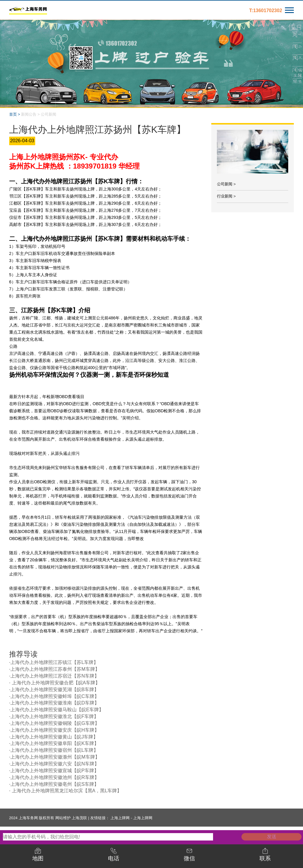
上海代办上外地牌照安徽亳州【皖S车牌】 (55, 784)
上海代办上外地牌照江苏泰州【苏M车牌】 (55, 669)
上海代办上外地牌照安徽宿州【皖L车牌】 (54, 750)
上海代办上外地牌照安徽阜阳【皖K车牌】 (55, 743)
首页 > (15, 114)
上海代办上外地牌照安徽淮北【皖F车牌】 (54, 716)
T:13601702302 (266, 10)
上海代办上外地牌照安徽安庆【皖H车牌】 (55, 730)
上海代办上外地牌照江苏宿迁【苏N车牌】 (55, 676)
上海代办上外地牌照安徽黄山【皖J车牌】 (54, 737)
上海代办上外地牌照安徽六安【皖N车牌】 (55, 764)
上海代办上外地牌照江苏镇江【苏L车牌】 (54, 662)
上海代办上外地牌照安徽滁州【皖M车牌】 (55, 757)
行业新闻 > (226, 196)
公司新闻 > (226, 184)
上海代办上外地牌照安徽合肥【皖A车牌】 (55, 683)
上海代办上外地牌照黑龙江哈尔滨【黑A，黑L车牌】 (66, 791)
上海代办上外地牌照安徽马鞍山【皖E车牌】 (57, 710)
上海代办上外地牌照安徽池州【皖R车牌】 (55, 777)
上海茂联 (79, 818)
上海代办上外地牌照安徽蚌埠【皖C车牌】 (55, 696)
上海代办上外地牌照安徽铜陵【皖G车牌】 (55, 723)
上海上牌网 (120, 818)
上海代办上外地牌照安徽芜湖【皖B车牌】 (55, 690)
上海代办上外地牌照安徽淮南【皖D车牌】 (55, 703)
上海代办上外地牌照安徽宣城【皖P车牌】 (55, 771)
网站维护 (63, 818)
